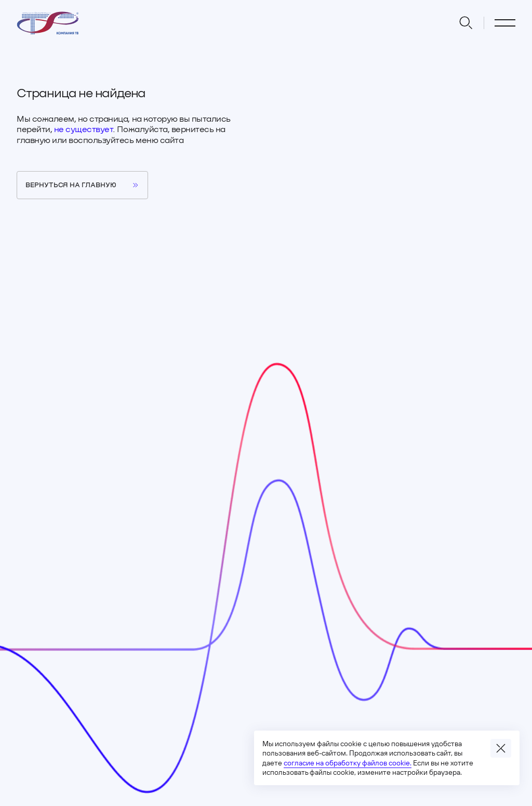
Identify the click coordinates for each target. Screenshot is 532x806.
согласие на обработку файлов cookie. (348, 763)
